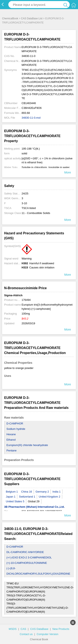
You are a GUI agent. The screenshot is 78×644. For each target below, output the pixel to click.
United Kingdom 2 (49, 497)
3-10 (24, 203)
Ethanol (11, 440)
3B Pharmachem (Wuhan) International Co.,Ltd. (34, 507)
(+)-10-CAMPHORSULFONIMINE (27, 563)
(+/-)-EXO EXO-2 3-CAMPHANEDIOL (29, 557)
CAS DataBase (39, 629)
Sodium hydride (16, 429)
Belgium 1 (12, 492)
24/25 (25, 194)
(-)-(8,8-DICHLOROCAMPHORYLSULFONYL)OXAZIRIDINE (38, 571)
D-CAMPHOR (15, 423)
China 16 (27, 492)
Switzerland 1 (27, 497)
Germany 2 (42, 492)
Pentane (11, 450)
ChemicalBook (10, 18)
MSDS (13, 629)
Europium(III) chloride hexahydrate (27, 445)
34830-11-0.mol (31, 118)
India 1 (56, 492)
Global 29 (34, 501)
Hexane (11, 434)
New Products (61, 629)
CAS (23, 629)
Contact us (26, 634)
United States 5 (15, 501)
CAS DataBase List (32, 18)
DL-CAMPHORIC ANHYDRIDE (25, 552)
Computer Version (47, 634)
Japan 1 (11, 497)
